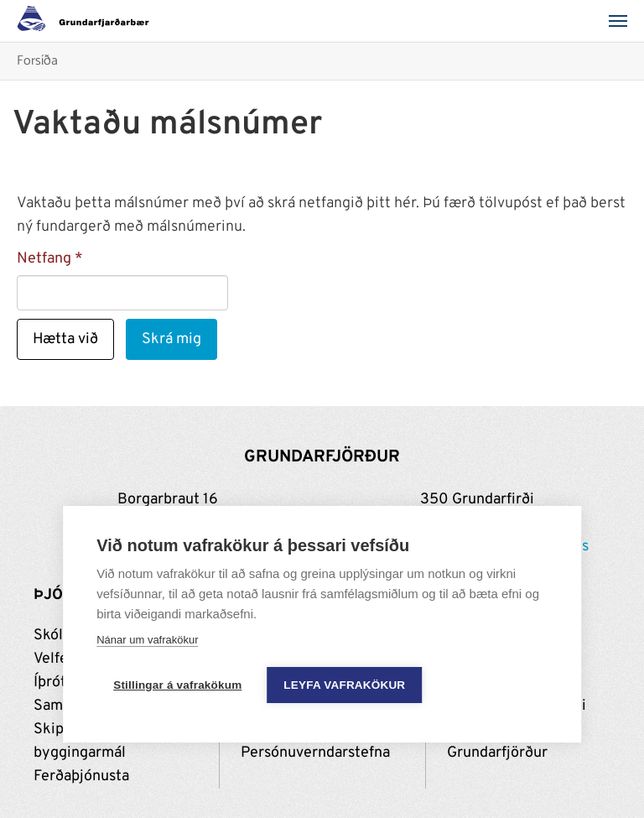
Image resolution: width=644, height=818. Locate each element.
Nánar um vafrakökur (147, 640)
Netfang (44, 259)
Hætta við (65, 339)
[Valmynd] (623, 21)
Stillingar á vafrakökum (177, 685)
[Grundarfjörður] (88, 21)
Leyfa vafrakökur (344, 685)
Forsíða (37, 62)
